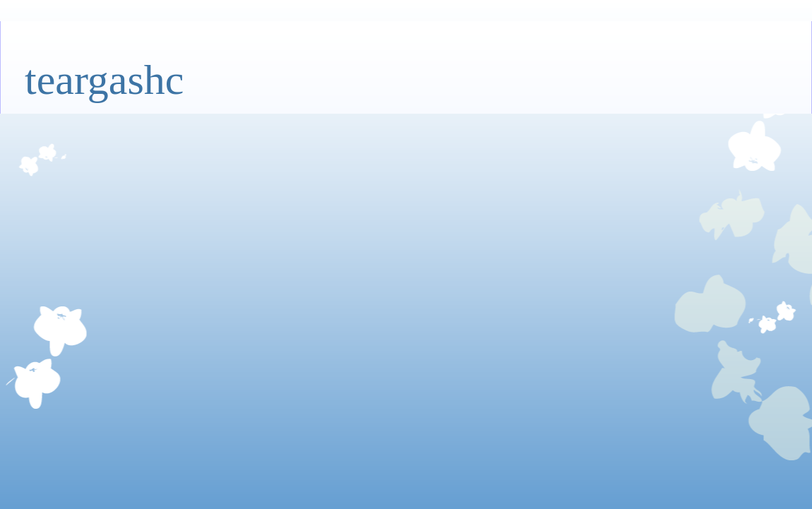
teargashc (104, 80)
